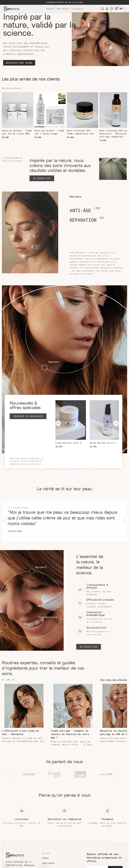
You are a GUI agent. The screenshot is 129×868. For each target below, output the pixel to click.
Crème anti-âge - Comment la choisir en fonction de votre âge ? (70, 734)
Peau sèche (48, 863)
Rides (45, 858)
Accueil (51, 9)
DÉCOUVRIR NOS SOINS (19, 63)
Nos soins (62, 9)
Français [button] (123, 9)
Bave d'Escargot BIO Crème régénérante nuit (81, 132)
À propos (77, 9)
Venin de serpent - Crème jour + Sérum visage (49, 132)
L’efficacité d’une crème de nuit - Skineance (20, 732)
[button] (3, 680)
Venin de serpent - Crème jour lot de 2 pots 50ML (17, 132)
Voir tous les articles (114, 680)
